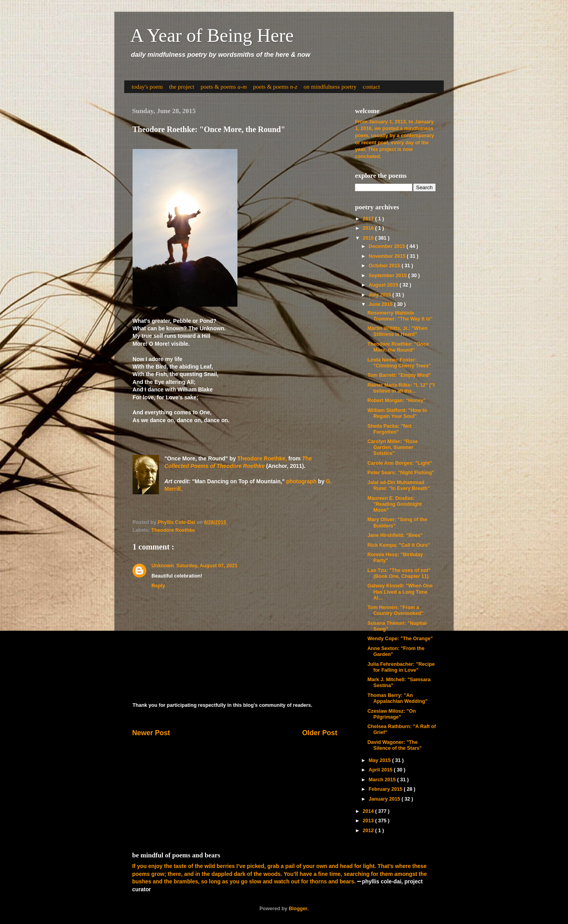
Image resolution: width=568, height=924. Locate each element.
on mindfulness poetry (330, 87)
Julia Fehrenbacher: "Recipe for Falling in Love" (401, 667)
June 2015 (381, 304)
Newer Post (151, 733)
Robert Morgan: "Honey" (396, 401)
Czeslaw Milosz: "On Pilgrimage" (391, 714)
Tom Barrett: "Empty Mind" (399, 375)
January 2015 (385, 799)
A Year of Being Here (212, 35)
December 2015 (388, 246)
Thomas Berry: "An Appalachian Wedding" (397, 698)
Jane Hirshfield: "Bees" (395, 535)
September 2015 (389, 276)
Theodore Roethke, (262, 458)
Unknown (163, 566)
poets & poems (223, 87)
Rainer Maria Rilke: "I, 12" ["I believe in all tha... (401, 388)
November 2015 (388, 256)
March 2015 (383, 780)
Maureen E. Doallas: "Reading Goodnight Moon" (394, 504)
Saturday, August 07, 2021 (207, 566)
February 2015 (386, 789)
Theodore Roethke (173, 530)
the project (182, 87)
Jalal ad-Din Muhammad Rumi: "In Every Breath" (399, 485)
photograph (301, 481)
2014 (369, 811)
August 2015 (384, 285)
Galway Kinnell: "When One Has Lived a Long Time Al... (400, 592)
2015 (369, 238)
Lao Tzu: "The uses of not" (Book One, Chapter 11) (399, 573)
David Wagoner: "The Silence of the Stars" (394, 745)
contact (371, 87)
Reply (158, 586)
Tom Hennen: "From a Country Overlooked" (395, 610)
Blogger (298, 909)
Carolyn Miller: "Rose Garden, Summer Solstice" (392, 447)
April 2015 (381, 770)
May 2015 (381, 760)
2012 (369, 831)
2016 (369, 228)
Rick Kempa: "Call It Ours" (399, 545)
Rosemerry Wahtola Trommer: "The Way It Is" (400, 316)
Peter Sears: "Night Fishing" (401, 473)
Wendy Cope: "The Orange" (400, 639)
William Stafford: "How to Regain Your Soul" (397, 413)
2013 (369, 821)
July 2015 (381, 295)
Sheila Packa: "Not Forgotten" (389, 429)
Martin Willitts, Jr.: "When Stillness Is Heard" (397, 331)
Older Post (320, 733)
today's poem (147, 87)
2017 (369, 219)
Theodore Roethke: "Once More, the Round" (398, 347)
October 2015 (385, 266)
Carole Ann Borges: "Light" (400, 463)
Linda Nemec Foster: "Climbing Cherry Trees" (399, 363)
